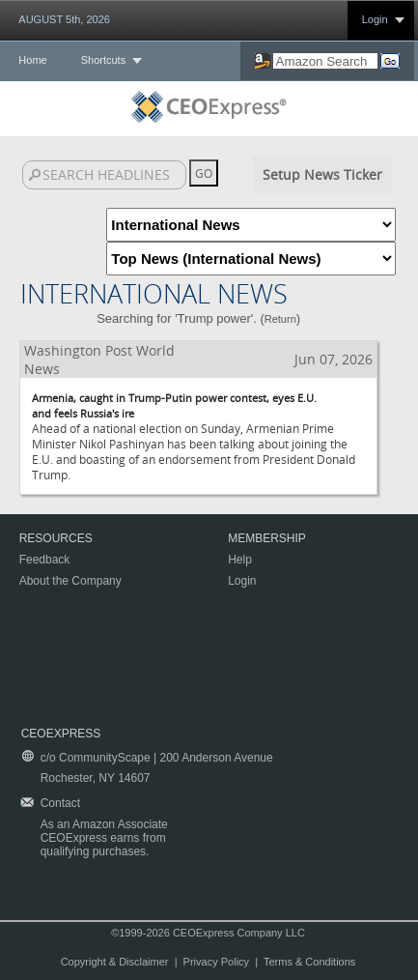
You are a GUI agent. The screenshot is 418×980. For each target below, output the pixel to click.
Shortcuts (103, 60)
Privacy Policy (216, 962)
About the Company (70, 581)
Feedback (45, 560)
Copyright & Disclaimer (115, 962)
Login (375, 19)
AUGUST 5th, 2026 (64, 19)
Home (32, 60)
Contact (60, 803)
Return (280, 319)
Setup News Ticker (322, 174)
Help (240, 560)
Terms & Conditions (309, 962)
